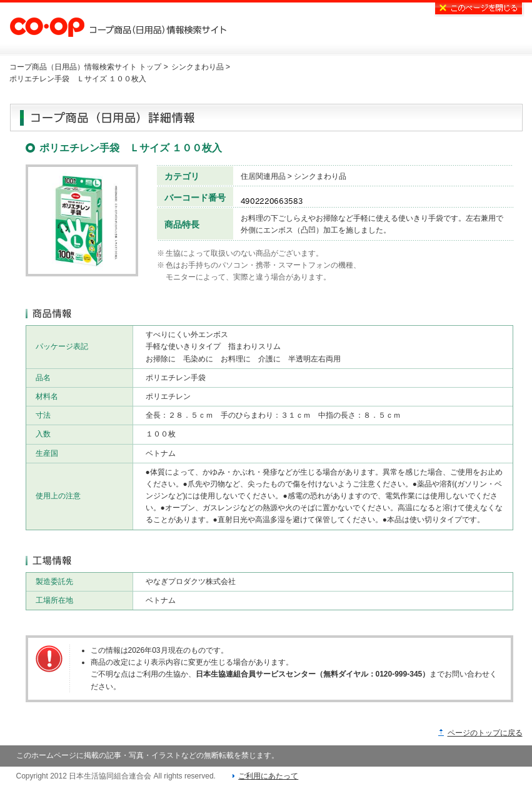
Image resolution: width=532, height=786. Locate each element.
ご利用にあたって (268, 776)
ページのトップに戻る (485, 733)
